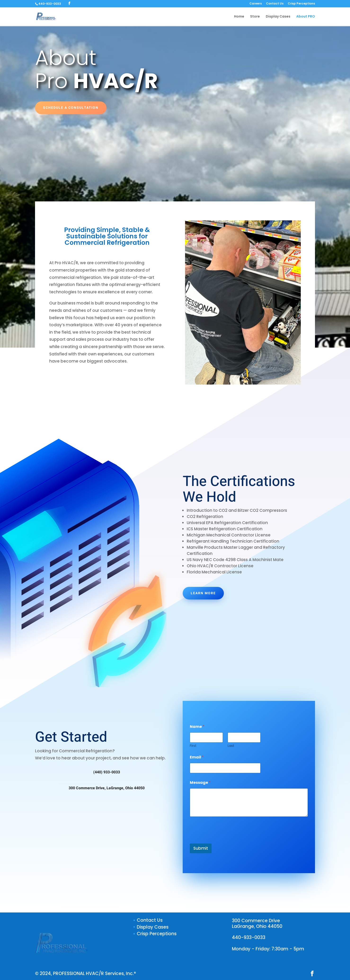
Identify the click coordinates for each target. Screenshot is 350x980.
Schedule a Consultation (71, 108)
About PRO (306, 17)
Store (255, 17)
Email (197, 757)
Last (231, 746)
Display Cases (278, 17)
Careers (256, 4)
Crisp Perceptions (301, 4)
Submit (201, 848)
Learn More (203, 593)
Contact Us (275, 4)
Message (200, 783)
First (193, 746)
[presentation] (226, 840)
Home (239, 17)
